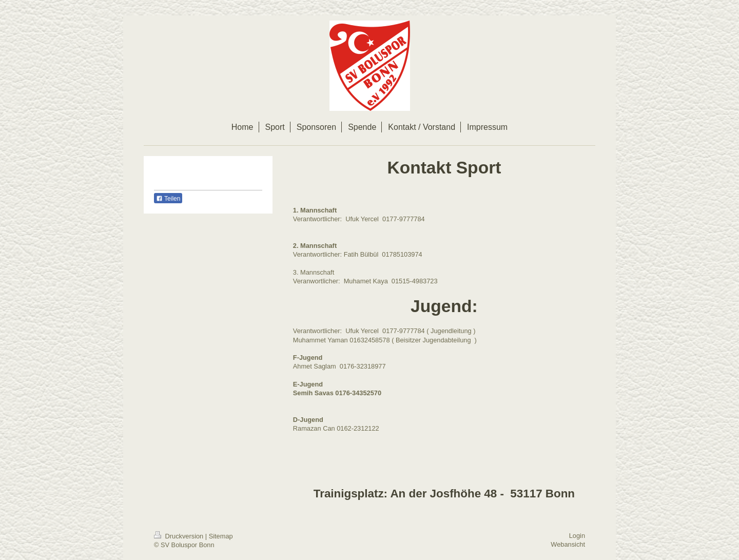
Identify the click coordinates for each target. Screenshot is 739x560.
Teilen (168, 199)
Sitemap (221, 536)
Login (577, 536)
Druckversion (180, 536)
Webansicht (568, 544)
